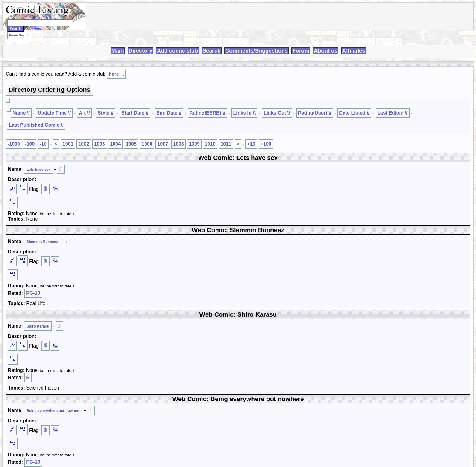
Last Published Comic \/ (36, 125)
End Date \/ (169, 113)
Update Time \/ (54, 113)
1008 (178, 144)
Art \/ (84, 113)
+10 (251, 144)
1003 (100, 144)
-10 (43, 144)
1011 (226, 144)
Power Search (19, 35)
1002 (84, 144)
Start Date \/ (135, 113)
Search (212, 51)
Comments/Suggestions (257, 51)
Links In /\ (244, 113)
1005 (131, 144)
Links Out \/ (277, 113)
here (114, 74)
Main (118, 51)
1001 (68, 144)
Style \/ (106, 113)
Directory (140, 51)
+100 (266, 144)
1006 (147, 144)
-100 (30, 144)
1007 (163, 144)
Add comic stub (177, 51)
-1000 (14, 144)
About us (326, 51)
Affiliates (354, 51)
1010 (210, 144)
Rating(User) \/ (315, 113)
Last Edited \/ (393, 113)
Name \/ (21, 113)
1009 (194, 144)
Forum (301, 51)
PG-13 (33, 293)
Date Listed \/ (354, 113)
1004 (115, 144)
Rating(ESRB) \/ (207, 113)
